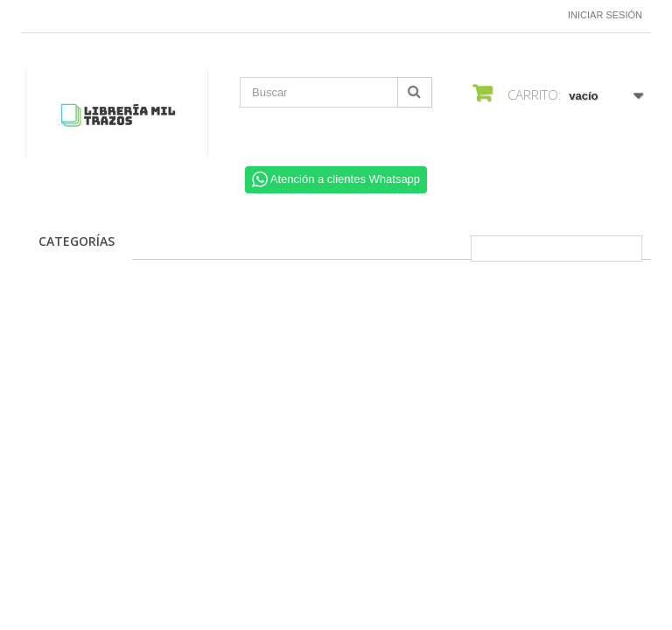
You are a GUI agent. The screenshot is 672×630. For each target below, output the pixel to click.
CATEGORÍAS (77, 241)
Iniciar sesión (605, 15)
